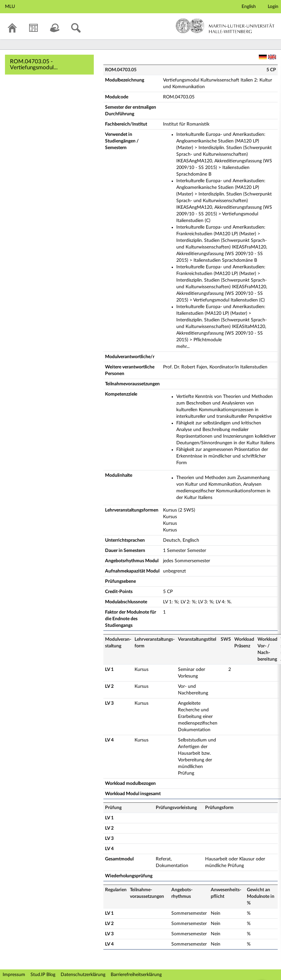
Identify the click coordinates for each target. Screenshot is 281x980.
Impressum (14, 975)
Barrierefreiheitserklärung (136, 975)
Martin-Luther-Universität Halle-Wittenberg (225, 26)
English (249, 7)
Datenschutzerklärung (83, 975)
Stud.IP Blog (43, 975)
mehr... (183, 347)
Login (273, 7)
